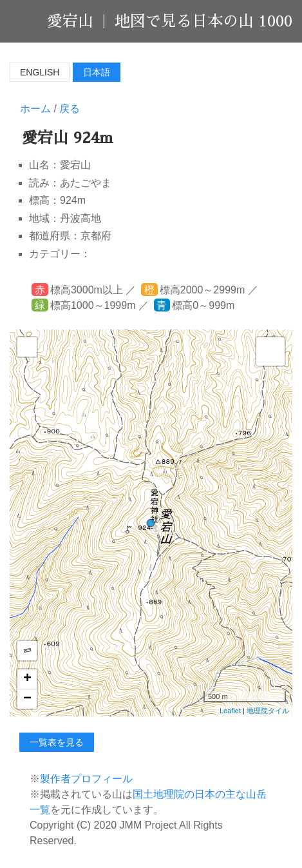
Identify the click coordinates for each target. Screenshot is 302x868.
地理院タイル (268, 711)
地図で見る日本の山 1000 (203, 21)
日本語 (97, 72)
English (40, 72)
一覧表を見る (57, 742)
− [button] (27, 699)
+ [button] (27, 679)
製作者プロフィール (86, 779)
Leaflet (230, 711)
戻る (70, 109)
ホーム (35, 109)
